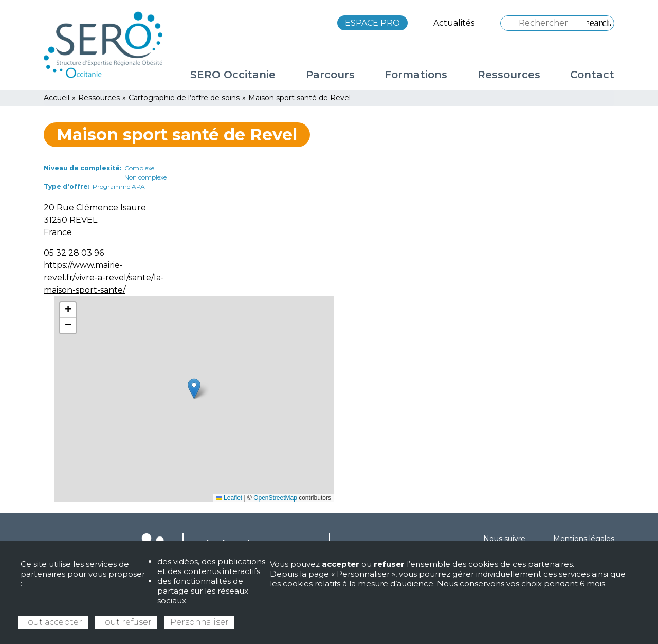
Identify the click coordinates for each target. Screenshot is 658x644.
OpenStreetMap (275, 498)
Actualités (454, 23)
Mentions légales (584, 539)
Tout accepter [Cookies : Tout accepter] (53, 622)
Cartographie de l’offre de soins (184, 98)
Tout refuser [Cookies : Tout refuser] (126, 622)
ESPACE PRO (372, 23)
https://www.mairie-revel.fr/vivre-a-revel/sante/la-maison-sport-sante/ (104, 278)
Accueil (57, 98)
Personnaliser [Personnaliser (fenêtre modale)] (199, 622)
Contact (592, 75)
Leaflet (229, 498)
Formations (416, 75)
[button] (194, 389)
